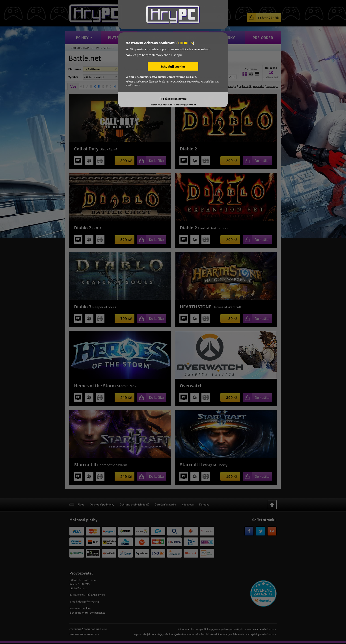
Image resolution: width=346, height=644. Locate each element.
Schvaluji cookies (173, 66)
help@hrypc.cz (188, 105)
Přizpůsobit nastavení (173, 99)
